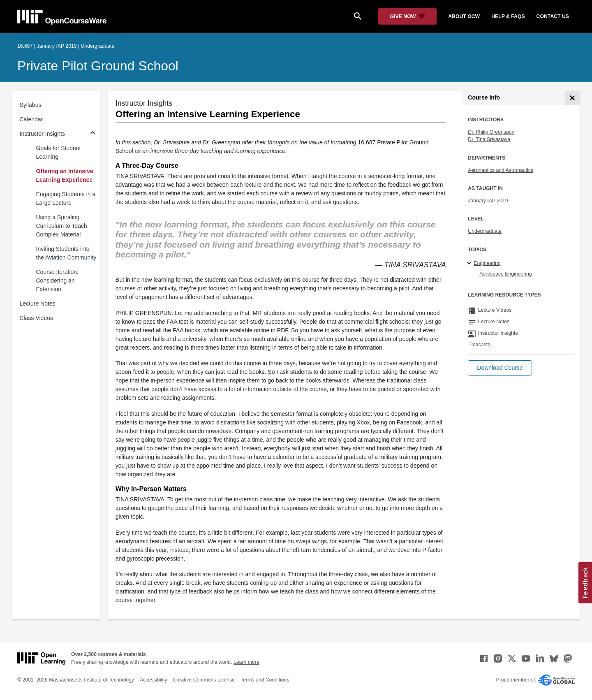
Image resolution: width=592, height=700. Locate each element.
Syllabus (31, 105)
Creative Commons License (204, 680)
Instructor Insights (43, 134)
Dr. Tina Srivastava (489, 139)
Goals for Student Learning (59, 152)
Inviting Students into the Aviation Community (66, 253)
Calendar (31, 119)
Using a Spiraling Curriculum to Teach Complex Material (62, 226)
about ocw (464, 16)
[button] (500, 368)
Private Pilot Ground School (98, 66)
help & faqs (508, 16)
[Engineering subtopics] (471, 264)
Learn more (246, 662)
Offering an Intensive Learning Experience (65, 175)
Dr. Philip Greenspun (491, 132)
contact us (553, 16)
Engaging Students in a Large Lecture (66, 198)
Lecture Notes (38, 304)
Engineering (487, 263)
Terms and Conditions (265, 680)
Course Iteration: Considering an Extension (58, 280)
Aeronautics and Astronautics (501, 170)
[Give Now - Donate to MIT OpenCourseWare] (408, 16)
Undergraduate (485, 231)
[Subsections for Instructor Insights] (93, 134)
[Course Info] (572, 98)
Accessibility (154, 680)
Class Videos (36, 318)
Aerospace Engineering (505, 274)
